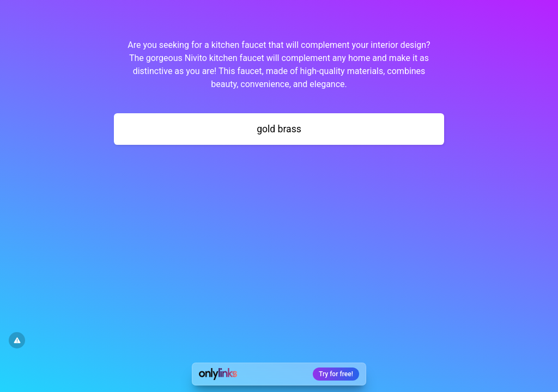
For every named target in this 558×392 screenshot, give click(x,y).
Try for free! (336, 374)
